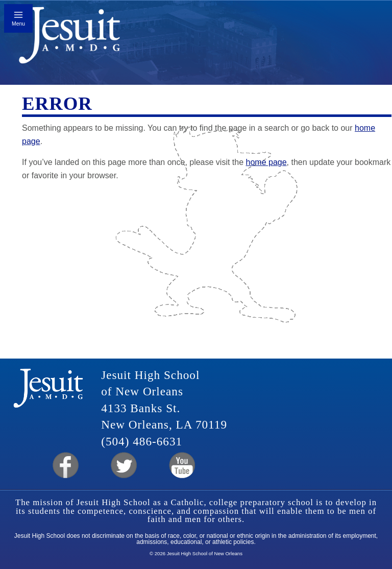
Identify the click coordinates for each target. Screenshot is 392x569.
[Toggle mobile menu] (18, 18)
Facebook (65, 466)
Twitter (123, 466)
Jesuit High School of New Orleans (70, 39)
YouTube (181, 466)
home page (266, 162)
